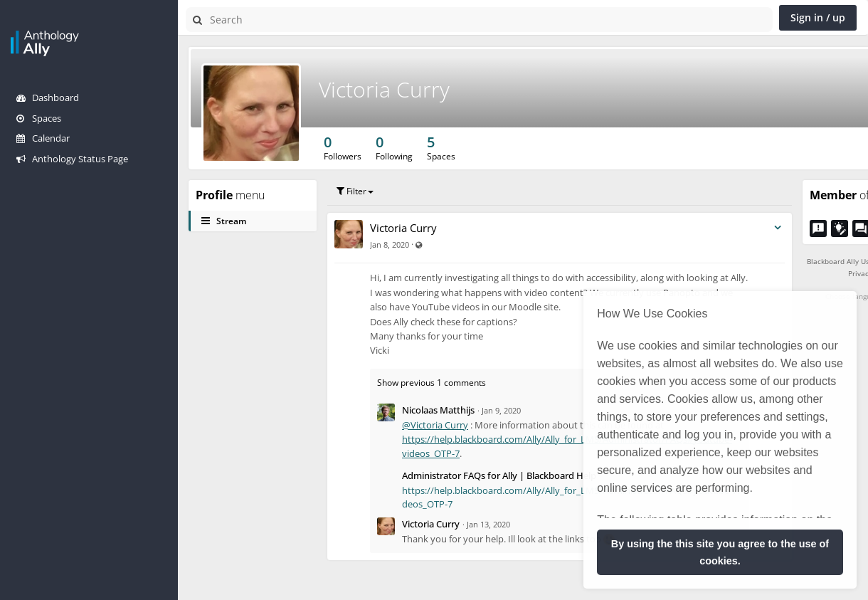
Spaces (39, 118)
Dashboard (48, 98)
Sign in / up (818, 17)
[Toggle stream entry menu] (778, 228)
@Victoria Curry (435, 425)
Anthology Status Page (72, 159)
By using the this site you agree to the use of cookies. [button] (720, 552)
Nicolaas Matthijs (438, 410)
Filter (355, 191)
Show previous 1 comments (432, 383)
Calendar (43, 138)
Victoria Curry (384, 89)
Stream (224, 221)
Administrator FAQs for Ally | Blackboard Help (499, 475)
